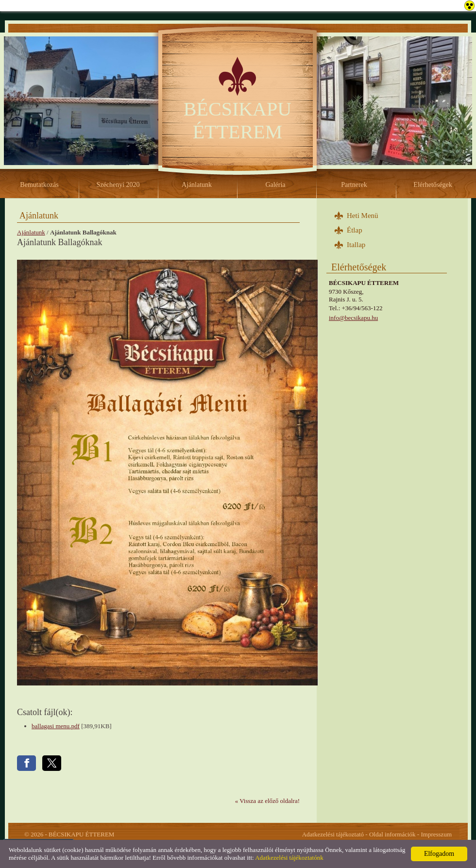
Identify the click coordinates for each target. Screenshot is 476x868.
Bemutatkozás (39, 185)
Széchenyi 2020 (118, 185)
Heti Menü (363, 216)
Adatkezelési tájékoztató (333, 834)
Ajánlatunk (197, 185)
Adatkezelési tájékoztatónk (289, 858)
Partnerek (354, 185)
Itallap (356, 245)
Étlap (355, 230)
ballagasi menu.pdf (56, 726)
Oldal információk (392, 834)
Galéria (275, 185)
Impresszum (436, 834)
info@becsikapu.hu (353, 318)
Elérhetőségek (433, 185)
